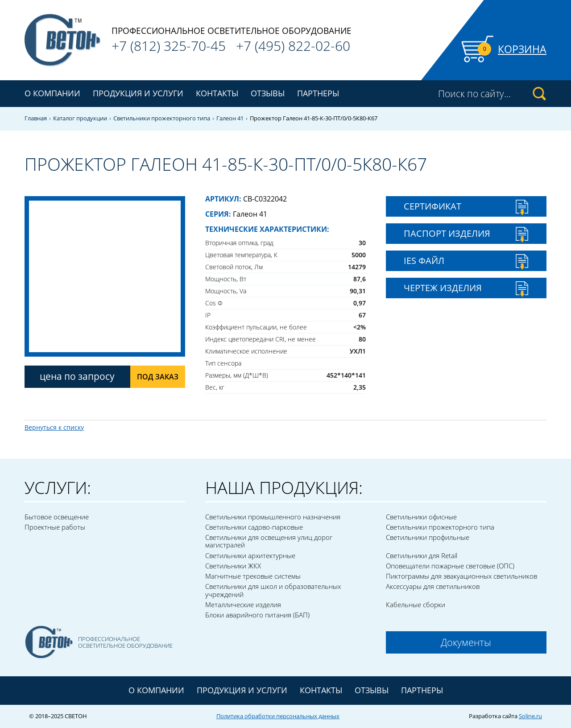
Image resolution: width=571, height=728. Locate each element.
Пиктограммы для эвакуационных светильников (461, 576)
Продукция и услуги (242, 690)
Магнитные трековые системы (253, 576)
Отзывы (268, 93)
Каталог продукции (80, 118)
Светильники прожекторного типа (162, 118)
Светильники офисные (421, 517)
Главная (36, 118)
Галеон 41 (230, 118)
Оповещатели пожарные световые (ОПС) (450, 566)
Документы (466, 642)
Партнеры (318, 93)
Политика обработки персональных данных (278, 716)
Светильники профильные (428, 537)
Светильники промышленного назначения (273, 517)
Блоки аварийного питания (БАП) (257, 615)
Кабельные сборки (416, 605)
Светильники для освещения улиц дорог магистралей (269, 541)
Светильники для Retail (422, 555)
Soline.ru (530, 716)
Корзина (522, 49)
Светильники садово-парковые (254, 527)
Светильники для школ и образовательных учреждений (273, 590)
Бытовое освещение (57, 517)
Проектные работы (55, 527)
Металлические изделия (243, 605)
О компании (52, 93)
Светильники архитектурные (250, 555)
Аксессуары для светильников (433, 586)
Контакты (217, 93)
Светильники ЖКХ (233, 566)
